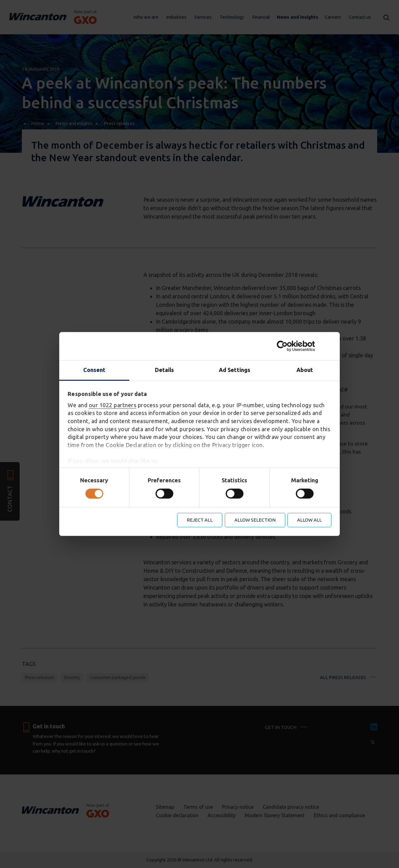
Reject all (200, 520)
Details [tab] (165, 370)
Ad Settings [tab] (235, 370)
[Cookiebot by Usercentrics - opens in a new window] (304, 346)
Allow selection (255, 520)
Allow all (309, 520)
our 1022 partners (113, 405)
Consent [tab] (94, 370)
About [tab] (305, 370)
